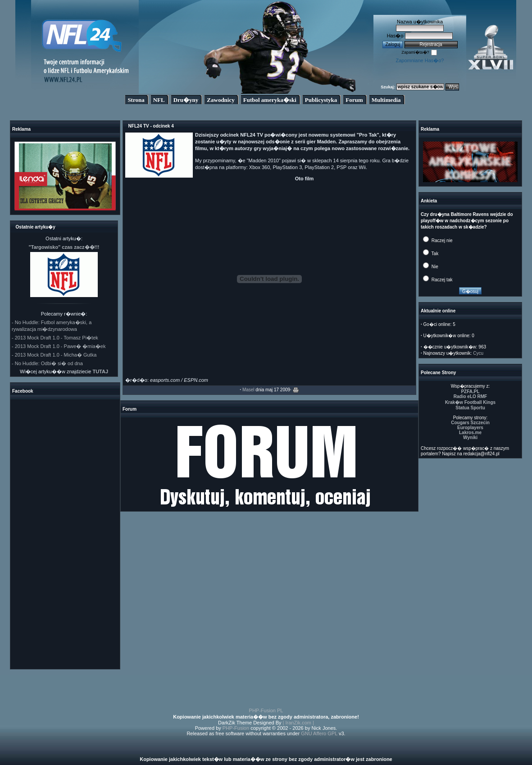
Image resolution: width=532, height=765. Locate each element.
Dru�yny (186, 100)
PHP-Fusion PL (266, 710)
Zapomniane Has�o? (420, 60)
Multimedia (386, 100)
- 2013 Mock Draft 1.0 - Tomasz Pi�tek (55, 338)
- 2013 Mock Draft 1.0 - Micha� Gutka (54, 355)
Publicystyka (321, 100)
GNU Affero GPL (319, 733)
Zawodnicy (221, 100)
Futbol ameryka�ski (270, 100)
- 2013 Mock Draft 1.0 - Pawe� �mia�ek (59, 346)
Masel (248, 390)
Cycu (478, 353)
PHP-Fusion (236, 728)
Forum (354, 100)
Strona (136, 100)
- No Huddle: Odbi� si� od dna (47, 363)
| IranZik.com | (298, 723)
